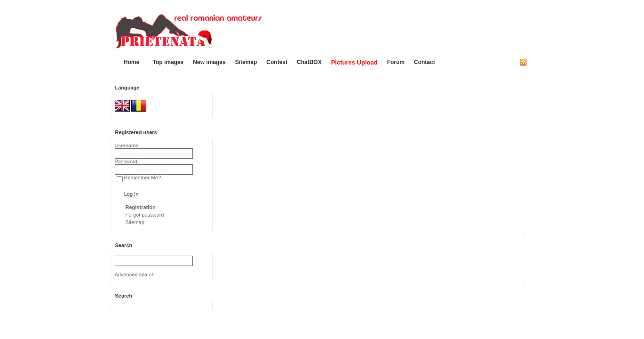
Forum (396, 62)
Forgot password (145, 215)
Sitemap (246, 62)
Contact (425, 62)
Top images (168, 62)
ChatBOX (309, 62)
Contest (277, 62)
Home (131, 62)
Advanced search (135, 274)
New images (209, 62)
